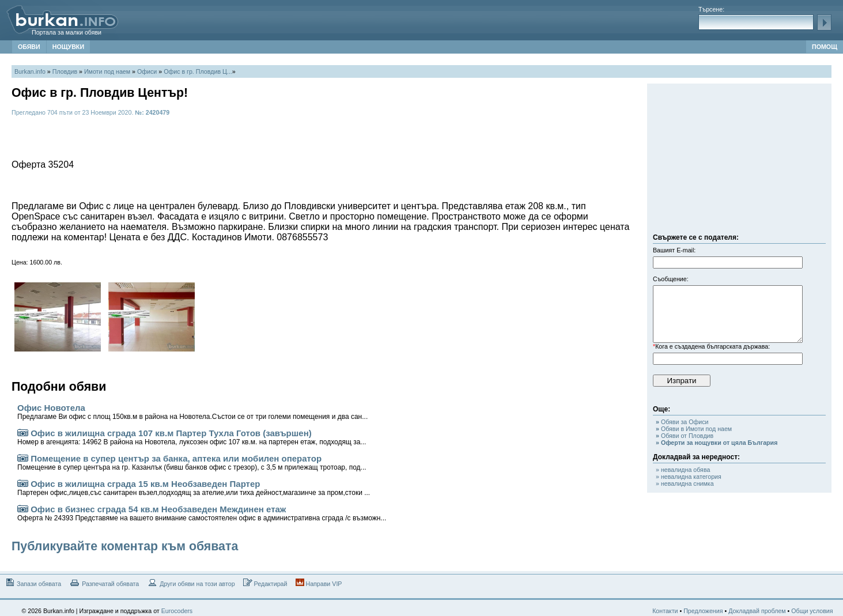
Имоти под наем (107, 71)
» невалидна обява (683, 470)
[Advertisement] (739, 161)
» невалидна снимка (685, 483)
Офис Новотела (192, 412)
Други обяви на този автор (191, 583)
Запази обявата (33, 583)
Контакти (665, 611)
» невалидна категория (689, 477)
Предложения (703, 611)
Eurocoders (177, 611)
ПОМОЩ (825, 47)
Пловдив (65, 71)
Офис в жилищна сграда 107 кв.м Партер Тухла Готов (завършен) (192, 437)
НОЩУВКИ (68, 47)
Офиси (147, 71)
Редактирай (265, 583)
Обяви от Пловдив (685, 436)
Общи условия (812, 611)
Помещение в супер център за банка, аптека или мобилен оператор (192, 462)
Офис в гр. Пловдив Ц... (198, 71)
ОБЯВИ (29, 47)
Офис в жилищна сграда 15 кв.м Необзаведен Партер (194, 488)
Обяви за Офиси (682, 422)
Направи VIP (319, 583)
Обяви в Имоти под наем (694, 429)
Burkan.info (30, 71)
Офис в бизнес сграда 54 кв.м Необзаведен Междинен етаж (202, 513)
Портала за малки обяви (67, 32)
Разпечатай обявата (104, 583)
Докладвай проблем (757, 611)
